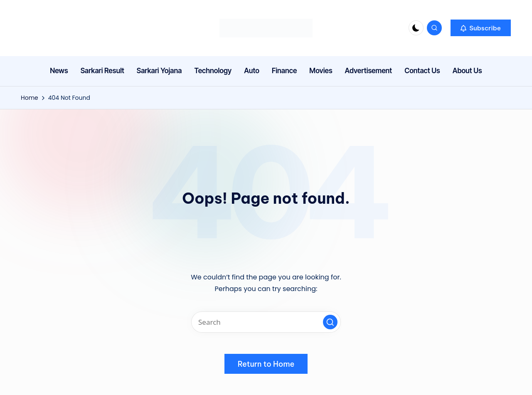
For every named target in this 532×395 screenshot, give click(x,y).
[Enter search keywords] (266, 322)
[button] (481, 28)
